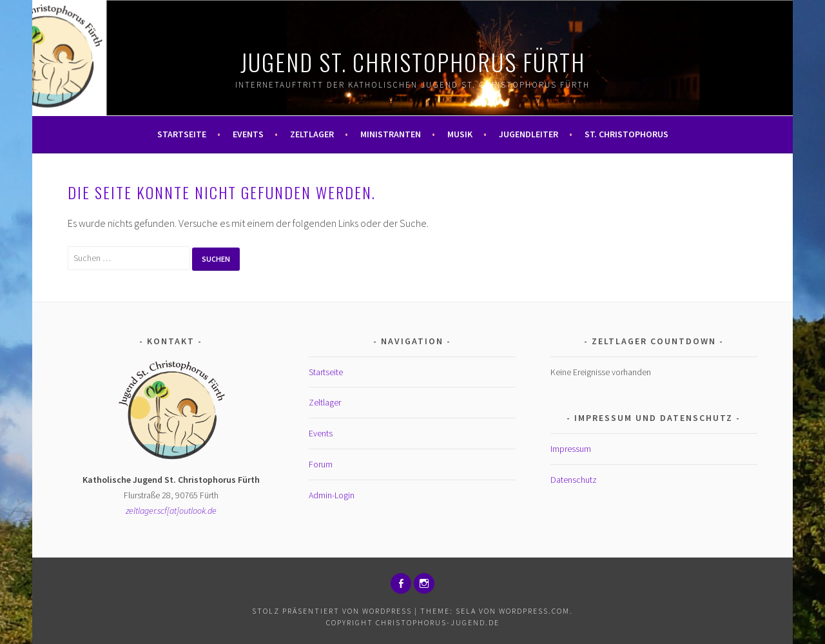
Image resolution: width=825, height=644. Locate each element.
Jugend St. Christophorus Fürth (413, 62)
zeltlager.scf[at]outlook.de (171, 511)
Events (248, 134)
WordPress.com (534, 611)
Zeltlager (312, 134)
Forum (321, 464)
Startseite (182, 134)
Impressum (571, 449)
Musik (460, 134)
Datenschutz (574, 480)
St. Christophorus (626, 134)
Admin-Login (332, 495)
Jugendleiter (529, 134)
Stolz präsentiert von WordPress (332, 611)
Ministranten (391, 134)
